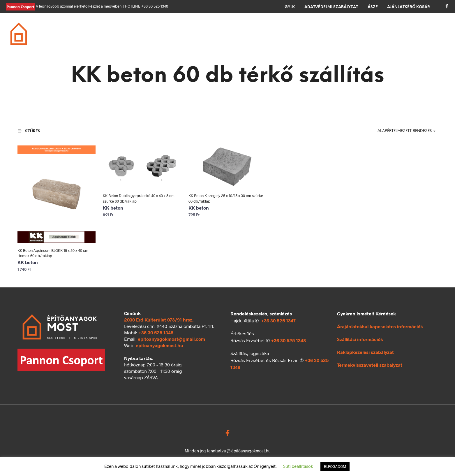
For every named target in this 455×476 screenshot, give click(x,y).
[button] (423, 33)
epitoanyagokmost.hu (159, 345)
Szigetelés (234, 34)
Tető (202, 34)
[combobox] (403, 131)
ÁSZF (373, 7)
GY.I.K (290, 7)
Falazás (144, 34)
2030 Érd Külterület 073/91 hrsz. (159, 320)
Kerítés (310, 34)
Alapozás (110, 34)
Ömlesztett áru (352, 34)
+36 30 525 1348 (156, 332)
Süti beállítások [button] (298, 466)
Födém (176, 34)
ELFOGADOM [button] (335, 466)
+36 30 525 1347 (278, 320)
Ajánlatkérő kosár (409, 7)
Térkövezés (274, 34)
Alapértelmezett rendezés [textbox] (405, 131)
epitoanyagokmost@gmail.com (171, 339)
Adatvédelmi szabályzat (331, 7)
